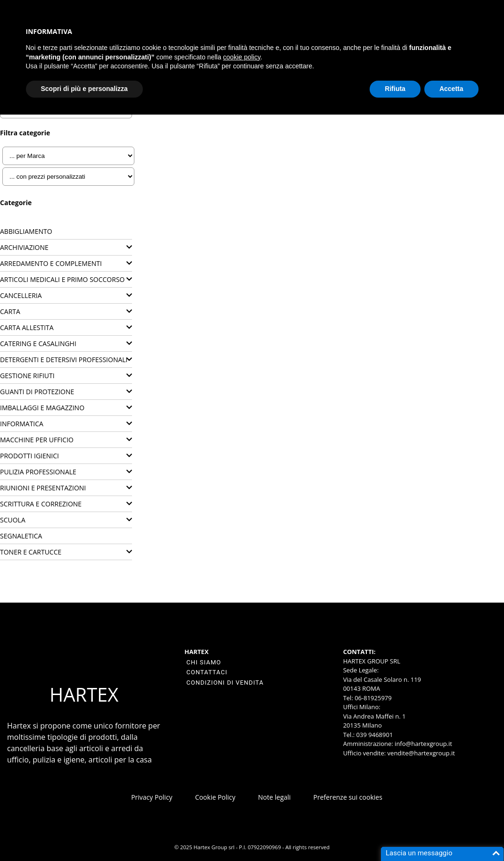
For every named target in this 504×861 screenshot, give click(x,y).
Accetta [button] (451, 89)
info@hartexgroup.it (423, 744)
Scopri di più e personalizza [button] (84, 89)
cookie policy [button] (242, 57)
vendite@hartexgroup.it (421, 753)
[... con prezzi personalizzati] (68, 177)
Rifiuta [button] (395, 89)
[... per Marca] (68, 156)
